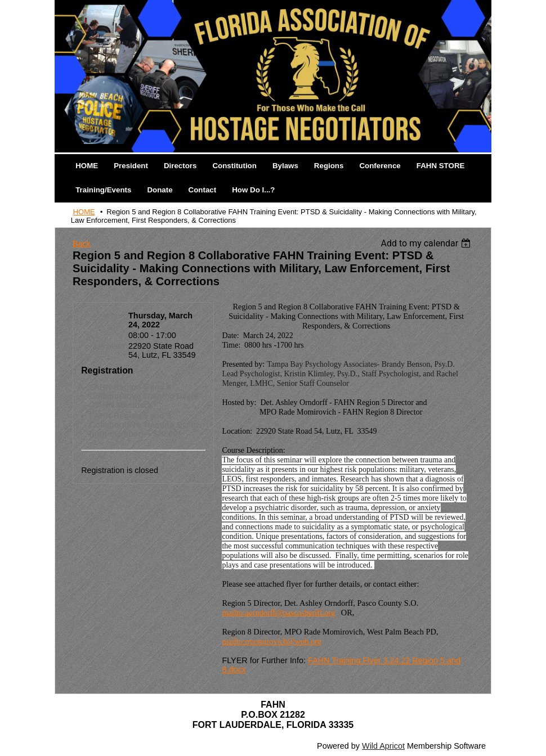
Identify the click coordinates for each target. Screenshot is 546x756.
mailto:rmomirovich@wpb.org (271, 641)
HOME (84, 212)
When (114, 316)
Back (82, 244)
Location (109, 346)
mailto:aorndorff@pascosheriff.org (278, 613)
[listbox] (428, 243)
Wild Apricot (383, 746)
